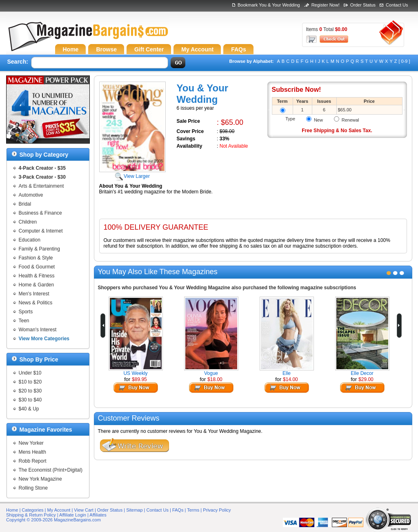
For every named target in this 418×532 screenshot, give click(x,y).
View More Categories (44, 339)
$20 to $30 (30, 391)
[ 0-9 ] (404, 61)
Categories (32, 510)
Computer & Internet (41, 231)
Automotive (31, 195)
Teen (24, 321)
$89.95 (139, 379)
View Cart (83, 510)
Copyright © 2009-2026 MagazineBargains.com (53, 520)
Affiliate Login (73, 515)
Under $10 (30, 373)
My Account (59, 510)
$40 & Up (29, 409)
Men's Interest (34, 294)
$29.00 (366, 379)
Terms (193, 510)
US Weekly (135, 373)
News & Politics (36, 303)
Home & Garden (37, 285)
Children (28, 222)
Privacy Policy (217, 510)
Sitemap (134, 510)
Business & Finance (40, 213)
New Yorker (31, 443)
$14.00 (290, 379)
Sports (26, 312)
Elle (287, 373)
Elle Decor (362, 373)
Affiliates (98, 515)
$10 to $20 (30, 382)
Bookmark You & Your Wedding (269, 5)
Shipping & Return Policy (31, 515)
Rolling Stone (33, 488)
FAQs (178, 510)
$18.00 (215, 379)
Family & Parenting (39, 249)
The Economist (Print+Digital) (51, 470)
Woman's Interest (38, 330)
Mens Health (32, 452)
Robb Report (33, 461)
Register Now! (326, 5)
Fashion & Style (36, 258)
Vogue (211, 373)
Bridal (25, 204)
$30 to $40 (30, 400)
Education (30, 240)
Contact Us (397, 5)
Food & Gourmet (37, 267)
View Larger (132, 173)
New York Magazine (40, 479)
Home (12, 510)
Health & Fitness (37, 276)
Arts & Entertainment (41, 186)
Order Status (363, 5)
